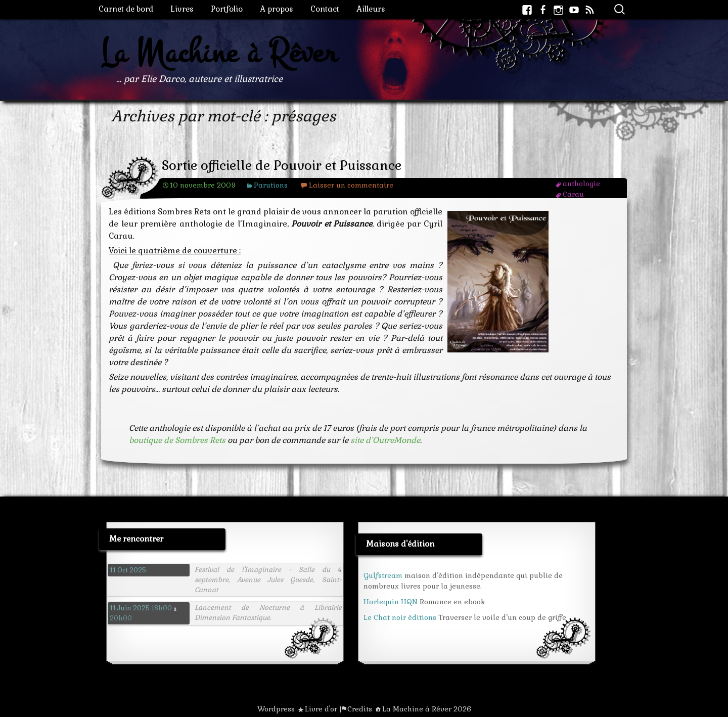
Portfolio (227, 9)
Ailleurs (371, 9)
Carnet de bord (126, 9)
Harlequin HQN (391, 602)
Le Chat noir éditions (400, 617)
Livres (182, 9)
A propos (277, 9)
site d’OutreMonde (385, 440)
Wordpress (276, 709)
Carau (573, 194)
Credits (360, 709)
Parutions (271, 185)
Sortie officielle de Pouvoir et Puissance (282, 166)
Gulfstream (383, 575)
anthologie (581, 184)
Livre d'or (321, 709)
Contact (325, 9)
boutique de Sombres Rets (177, 440)
